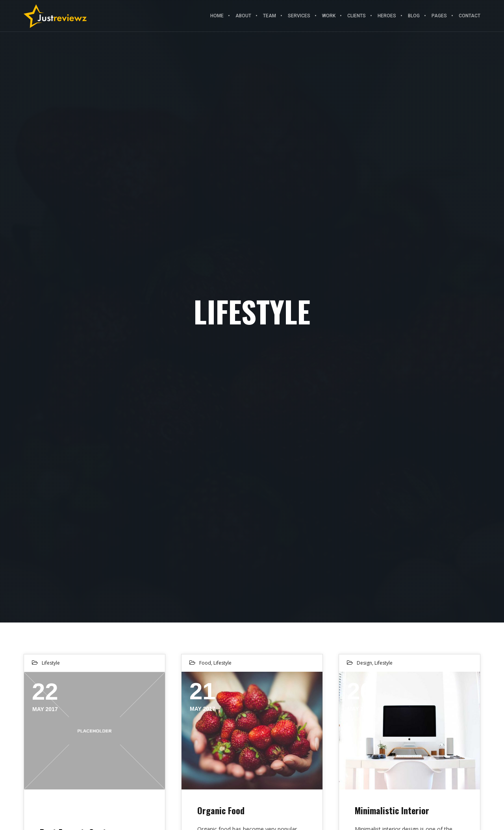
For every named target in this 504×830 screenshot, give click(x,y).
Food (205, 663)
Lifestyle (51, 663)
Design (364, 663)
